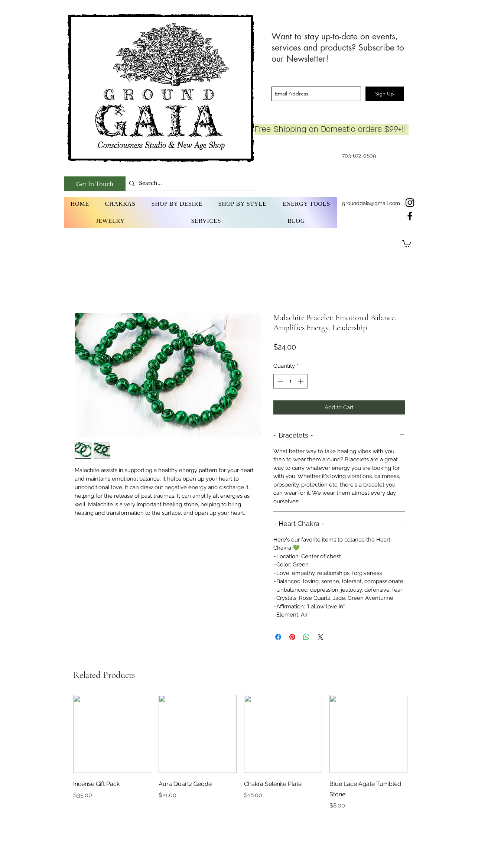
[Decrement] (279, 381)
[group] (240, 752)
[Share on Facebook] (278, 637)
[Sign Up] (385, 94)
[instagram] (410, 203)
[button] (121, 204)
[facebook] (410, 216)
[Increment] (301, 381)
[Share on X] (321, 637)
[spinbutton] (290, 381)
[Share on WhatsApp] (306, 637)
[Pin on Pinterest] (292, 637)
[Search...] (190, 183)
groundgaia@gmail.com (371, 203)
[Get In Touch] (95, 184)
